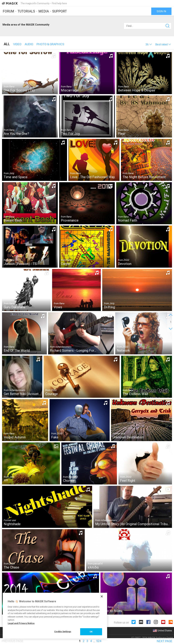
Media (44, 11)
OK (91, 632)
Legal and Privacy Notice (21, 623)
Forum (8, 11)
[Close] (102, 596)
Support (60, 11)
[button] (149, 44)
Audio (29, 44)
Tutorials (26, 11)
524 (99, 641)
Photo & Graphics (50, 44)
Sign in (161, 11)
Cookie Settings (63, 631)
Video (17, 44)
